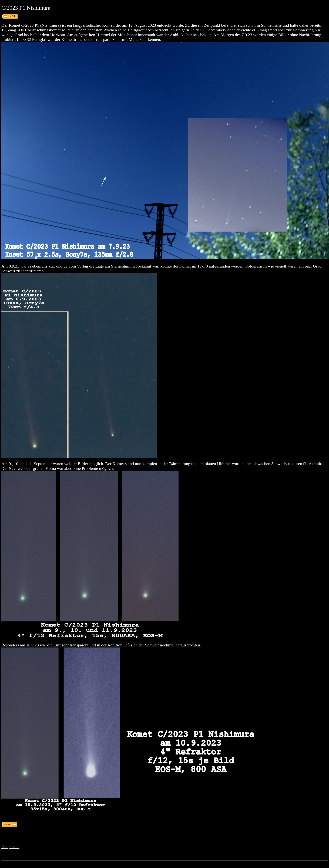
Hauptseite (10, 847)
